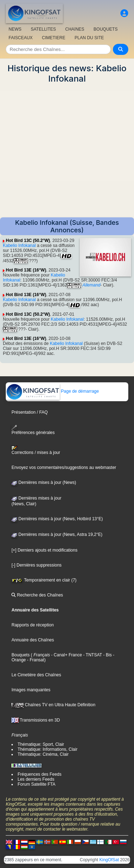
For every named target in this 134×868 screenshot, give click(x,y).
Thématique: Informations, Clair (47, 749)
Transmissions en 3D (36, 720)
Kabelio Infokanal (19, 246)
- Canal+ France (66, 655)
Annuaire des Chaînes (33, 640)
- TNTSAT (92, 655)
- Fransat (35, 660)
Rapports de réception (33, 625)
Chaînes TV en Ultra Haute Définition (53, 705)
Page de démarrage (52, 391)
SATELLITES (43, 29)
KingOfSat (109, 860)
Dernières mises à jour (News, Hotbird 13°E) (57, 519)
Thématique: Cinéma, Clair (43, 754)
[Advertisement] (67, 151)
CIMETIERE (53, 38)
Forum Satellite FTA (36, 784)
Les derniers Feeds (36, 779)
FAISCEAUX (21, 38)
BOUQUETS (106, 29)
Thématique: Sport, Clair (41, 744)
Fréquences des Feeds (39, 774)
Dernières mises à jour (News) (44, 482)
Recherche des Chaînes (37, 595)
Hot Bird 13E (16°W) (26, 270)
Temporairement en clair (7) (44, 580)
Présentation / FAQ (29, 412)
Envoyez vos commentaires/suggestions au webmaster (64, 467)
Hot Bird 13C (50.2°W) (28, 241)
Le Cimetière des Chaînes (36, 675)
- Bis (107, 655)
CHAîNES (75, 29)
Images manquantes (31, 690)
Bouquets (21, 655)
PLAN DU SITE (89, 38)
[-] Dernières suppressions (36, 565)
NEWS (15, 29)
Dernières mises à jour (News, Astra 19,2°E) (57, 534)
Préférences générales (33, 430)
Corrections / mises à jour (36, 450)
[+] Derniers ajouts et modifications (44, 550)
